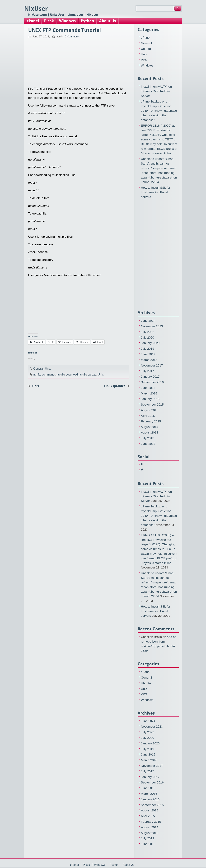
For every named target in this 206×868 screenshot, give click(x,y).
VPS (144, 60)
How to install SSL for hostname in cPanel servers (156, 192)
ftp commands (47, 375)
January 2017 (150, 377)
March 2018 (149, 360)
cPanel (33, 21)
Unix (48, 369)
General (38, 369)
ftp (35, 375)
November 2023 (152, 326)
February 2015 (151, 421)
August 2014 (150, 427)
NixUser (36, 9)
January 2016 (150, 399)
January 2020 (150, 343)
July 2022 (147, 332)
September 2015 (152, 405)
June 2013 (148, 444)
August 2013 (150, 432)
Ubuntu (146, 49)
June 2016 (148, 388)
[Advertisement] (79, 61)
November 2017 (152, 365)
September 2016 (152, 382)
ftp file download (68, 375)
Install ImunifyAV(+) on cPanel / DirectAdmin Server (156, 91)
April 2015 (148, 416)
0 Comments (72, 36)
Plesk (49, 21)
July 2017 (147, 371)
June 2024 (148, 321)
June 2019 (148, 354)
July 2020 (147, 338)
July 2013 (147, 438)
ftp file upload (88, 375)
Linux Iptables (115, 386)
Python (87, 21)
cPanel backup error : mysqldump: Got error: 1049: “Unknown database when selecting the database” (159, 111)
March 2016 (149, 393)
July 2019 (147, 349)
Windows (67, 21)
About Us (108, 21)
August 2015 (150, 410)
